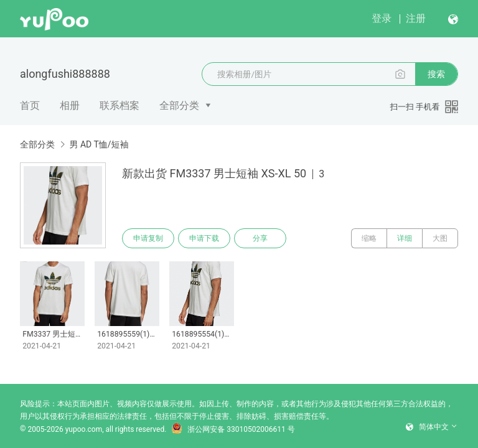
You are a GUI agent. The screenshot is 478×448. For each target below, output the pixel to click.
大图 (440, 238)
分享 (260, 238)
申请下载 (204, 238)
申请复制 (148, 238)
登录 (382, 18)
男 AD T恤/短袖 (99, 144)
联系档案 (119, 105)
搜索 (436, 74)
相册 (70, 105)
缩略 (369, 238)
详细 (405, 238)
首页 (30, 105)
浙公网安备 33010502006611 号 (233, 429)
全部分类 (179, 105)
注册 (416, 18)
